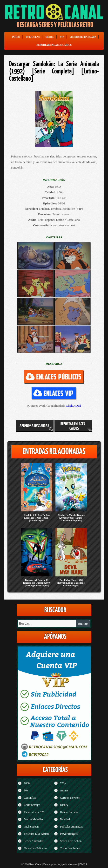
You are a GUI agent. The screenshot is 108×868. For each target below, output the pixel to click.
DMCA (83, 864)
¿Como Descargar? (83, 37)
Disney (64, 805)
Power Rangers (69, 834)
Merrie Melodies (34, 819)
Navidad (65, 819)
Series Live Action (71, 841)
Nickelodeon (31, 827)
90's (26, 790)
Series (50, 37)
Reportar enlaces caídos (54, 45)
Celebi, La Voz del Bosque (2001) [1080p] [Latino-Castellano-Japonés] (71, 518)
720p (63, 783)
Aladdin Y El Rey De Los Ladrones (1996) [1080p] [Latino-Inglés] (37, 518)
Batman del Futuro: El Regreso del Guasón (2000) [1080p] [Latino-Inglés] (37, 583)
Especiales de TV (34, 812)
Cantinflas (30, 798)
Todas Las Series (70, 848)
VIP (62, 37)
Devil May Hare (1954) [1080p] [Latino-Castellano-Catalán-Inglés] (71, 583)
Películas (33, 37)
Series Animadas (34, 841)
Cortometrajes (32, 805)
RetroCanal (35, 864)
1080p (27, 783)
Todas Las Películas (35, 848)
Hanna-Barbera (69, 812)
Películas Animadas (71, 827)
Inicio (16, 37)
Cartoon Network (70, 798)
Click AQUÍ (73, 406)
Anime (64, 790)
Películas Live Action (36, 834)
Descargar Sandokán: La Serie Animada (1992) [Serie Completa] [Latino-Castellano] (54, 72)
